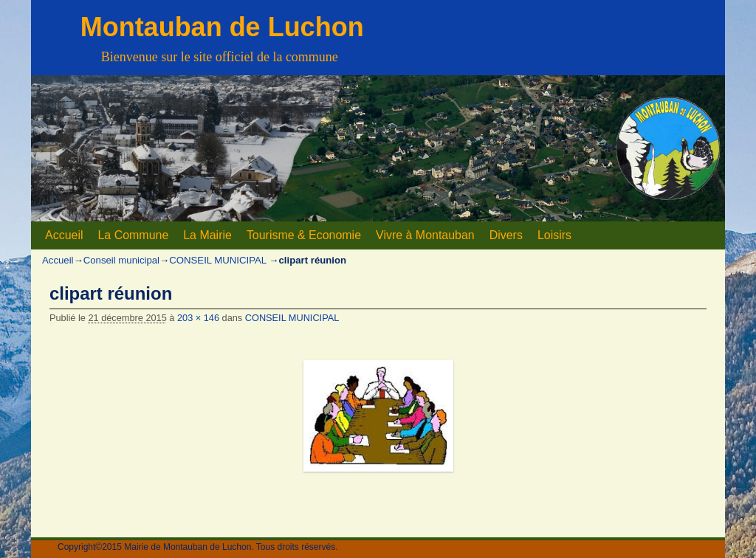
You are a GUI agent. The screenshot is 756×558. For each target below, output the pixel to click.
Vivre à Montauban (425, 235)
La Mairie (207, 235)
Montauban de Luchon (222, 27)
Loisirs (554, 235)
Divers (506, 235)
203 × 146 (198, 318)
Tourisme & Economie (304, 235)
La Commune (133, 235)
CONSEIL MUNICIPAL (217, 260)
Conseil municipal (121, 260)
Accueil (64, 235)
